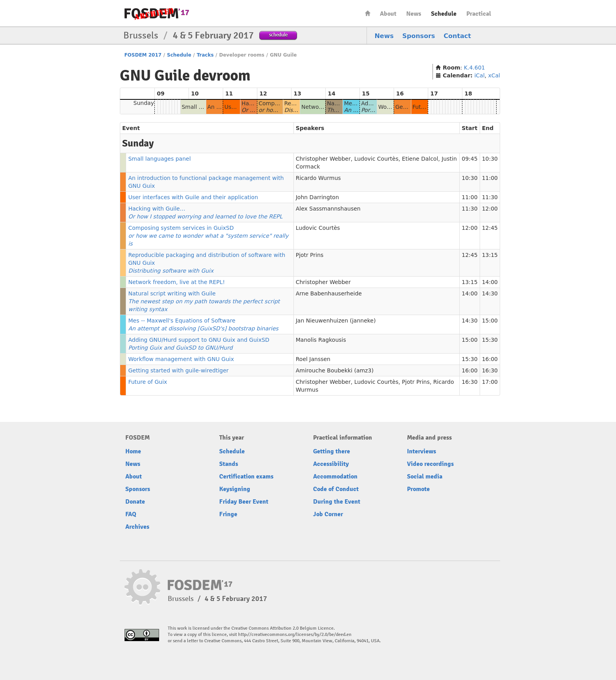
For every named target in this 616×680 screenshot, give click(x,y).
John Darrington (317, 197)
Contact (457, 36)
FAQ (131, 514)
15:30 (490, 340)
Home (368, 13)
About (388, 14)
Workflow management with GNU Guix (181, 359)
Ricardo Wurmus (318, 178)
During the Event (337, 502)
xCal (494, 75)
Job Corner (328, 514)
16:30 (490, 370)
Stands (229, 464)
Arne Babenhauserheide (329, 293)
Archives (137, 527)
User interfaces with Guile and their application (193, 197)
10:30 (490, 159)
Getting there (332, 451)
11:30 (490, 197)
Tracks (205, 55)
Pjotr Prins (310, 255)
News (414, 14)
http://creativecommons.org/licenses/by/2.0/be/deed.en (295, 635)
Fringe (228, 514)
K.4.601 (475, 68)
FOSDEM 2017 (143, 55)
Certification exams (246, 477)
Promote (418, 489)
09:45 (469, 159)
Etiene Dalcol (420, 159)
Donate (135, 502)
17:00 (490, 382)
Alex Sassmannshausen (328, 209)
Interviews (422, 451)
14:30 (490, 293)
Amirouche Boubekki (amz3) (335, 370)
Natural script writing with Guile (204, 301)
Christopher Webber (323, 159)
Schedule (444, 14)
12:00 (490, 209)
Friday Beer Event (244, 502)
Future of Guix (148, 382)
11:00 (490, 178)
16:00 (490, 359)
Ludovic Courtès (377, 159)
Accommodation (335, 477)
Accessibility (331, 464)
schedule (278, 35)
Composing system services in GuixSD (208, 236)
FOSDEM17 (157, 14)
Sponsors (419, 36)
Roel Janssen (313, 359)
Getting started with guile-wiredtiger (178, 370)
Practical (479, 14)
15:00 (490, 321)
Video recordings (430, 464)
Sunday (144, 103)
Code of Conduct (336, 489)
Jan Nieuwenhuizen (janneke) (336, 321)
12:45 (490, 228)
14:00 (490, 282)
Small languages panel (159, 159)
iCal (479, 75)
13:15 (490, 255)
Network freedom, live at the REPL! (176, 282)
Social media (425, 477)
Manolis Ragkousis (321, 340)
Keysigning (235, 489)
